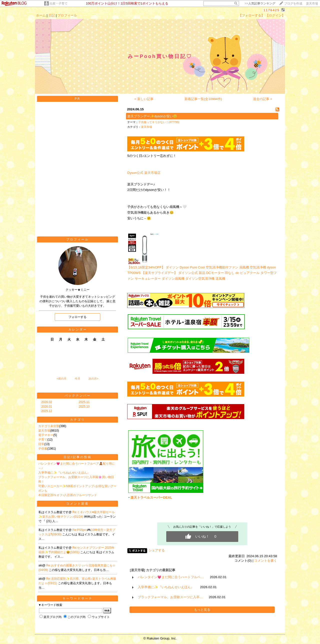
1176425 (272, 10)
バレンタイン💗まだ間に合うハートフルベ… (171, 577)
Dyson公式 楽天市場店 (144, 173)
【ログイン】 (275, 15)
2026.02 (47, 402)
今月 (77, 379)
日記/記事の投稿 (77, 457)
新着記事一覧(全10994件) (203, 99)
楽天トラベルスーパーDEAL (151, 498)
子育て (43, 440)
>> (260, 4)
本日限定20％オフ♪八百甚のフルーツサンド (68, 495)
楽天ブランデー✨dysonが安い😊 (152, 116)
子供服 (43, 449)
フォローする (77, 317)
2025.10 (84, 407)
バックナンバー (78, 396)
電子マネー (46, 435)
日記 (52, 15)
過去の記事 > (263, 99)
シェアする (157, 550)
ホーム (41, 15)
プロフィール (67, 15)
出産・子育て (58, 4)
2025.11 (84, 402)
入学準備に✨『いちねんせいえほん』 (64, 473)
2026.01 (47, 407)
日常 (41, 444)
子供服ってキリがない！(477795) (159, 122)
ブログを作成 (293, 4)
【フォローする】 (251, 15)
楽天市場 (312, 4)
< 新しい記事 (144, 99)
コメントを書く (266, 561)
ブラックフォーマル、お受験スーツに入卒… (170, 597)
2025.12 (47, 411)
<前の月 (61, 379)
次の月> (93, 379)
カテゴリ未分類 (49, 426)
